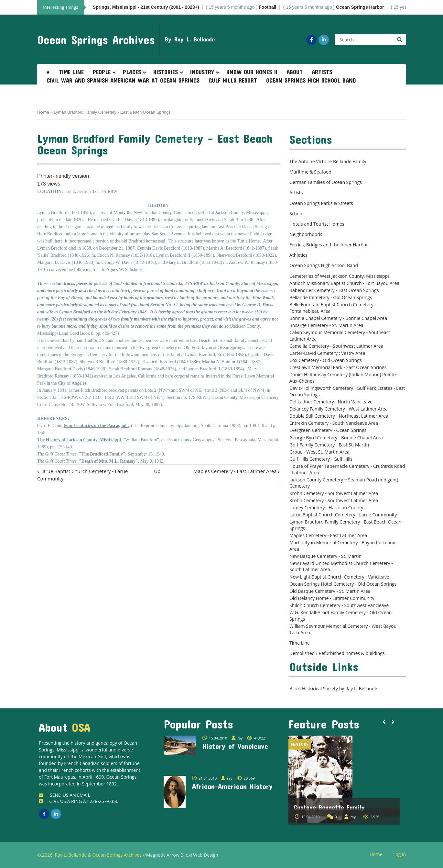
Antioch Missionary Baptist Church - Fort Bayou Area (344, 283)
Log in (402, 855)
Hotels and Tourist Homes (317, 224)
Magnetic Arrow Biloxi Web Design (182, 855)
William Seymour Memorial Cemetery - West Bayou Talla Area (343, 629)
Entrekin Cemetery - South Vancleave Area (334, 423)
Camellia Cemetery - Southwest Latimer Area (336, 346)
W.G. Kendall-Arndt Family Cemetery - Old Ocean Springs (340, 616)
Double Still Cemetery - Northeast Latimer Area (339, 416)
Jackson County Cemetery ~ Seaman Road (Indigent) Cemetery (344, 483)
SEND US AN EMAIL (65, 795)
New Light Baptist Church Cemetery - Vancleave (339, 577)
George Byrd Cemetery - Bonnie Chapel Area (336, 438)
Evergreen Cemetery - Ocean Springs (328, 430)
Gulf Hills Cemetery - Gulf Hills (321, 459)
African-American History (232, 786)
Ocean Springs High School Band (311, 80)
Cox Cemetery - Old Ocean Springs (326, 360)
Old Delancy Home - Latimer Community (332, 598)
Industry (202, 72)
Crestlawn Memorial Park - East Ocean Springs (338, 367)
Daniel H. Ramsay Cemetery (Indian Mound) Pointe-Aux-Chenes (343, 378)
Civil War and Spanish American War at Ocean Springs (123, 80)
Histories (166, 72)
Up (157, 471)
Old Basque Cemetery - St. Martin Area (330, 591)
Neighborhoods (306, 234)
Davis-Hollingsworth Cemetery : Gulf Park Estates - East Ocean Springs (347, 391)
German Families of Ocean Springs (326, 182)
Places (132, 72)
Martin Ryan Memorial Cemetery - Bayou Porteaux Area (342, 546)
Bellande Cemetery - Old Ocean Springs (331, 297)
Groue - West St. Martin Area (319, 452)
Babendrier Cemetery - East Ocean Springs (334, 290)
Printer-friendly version (63, 176)
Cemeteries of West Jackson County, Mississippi (339, 276)
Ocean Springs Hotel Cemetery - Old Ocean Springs (343, 584)
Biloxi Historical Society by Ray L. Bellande (333, 688)
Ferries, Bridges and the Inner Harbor (329, 245)
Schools (297, 214)
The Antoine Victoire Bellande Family (328, 161)
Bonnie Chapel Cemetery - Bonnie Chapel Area (338, 318)
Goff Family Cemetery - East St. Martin (329, 445)
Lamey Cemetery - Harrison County (326, 507)
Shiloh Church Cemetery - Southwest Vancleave (339, 605)
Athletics (298, 255)
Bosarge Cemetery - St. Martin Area (326, 325)
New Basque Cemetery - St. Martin (325, 556)
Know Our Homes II (252, 72)
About (295, 72)
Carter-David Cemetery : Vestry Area (327, 353)
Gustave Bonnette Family (329, 807)
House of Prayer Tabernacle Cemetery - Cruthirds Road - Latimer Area (347, 469)
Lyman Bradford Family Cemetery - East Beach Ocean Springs (345, 525)
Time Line (71, 72)
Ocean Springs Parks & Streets (321, 203)
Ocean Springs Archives (96, 39)
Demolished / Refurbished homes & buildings (337, 653)
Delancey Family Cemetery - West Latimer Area (339, 409)
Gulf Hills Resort (233, 80)
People (102, 72)
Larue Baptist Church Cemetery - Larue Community (343, 515)
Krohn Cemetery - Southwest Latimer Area (334, 493)
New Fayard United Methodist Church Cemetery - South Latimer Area (341, 566)
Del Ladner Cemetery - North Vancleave (331, 402)
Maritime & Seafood (310, 172)
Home (43, 112)
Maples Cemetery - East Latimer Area (237, 471)
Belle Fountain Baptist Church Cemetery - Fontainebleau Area (333, 308)
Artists (322, 72)
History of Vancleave (235, 746)
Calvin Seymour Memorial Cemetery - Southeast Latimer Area (340, 336)
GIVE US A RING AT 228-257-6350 (79, 801)
